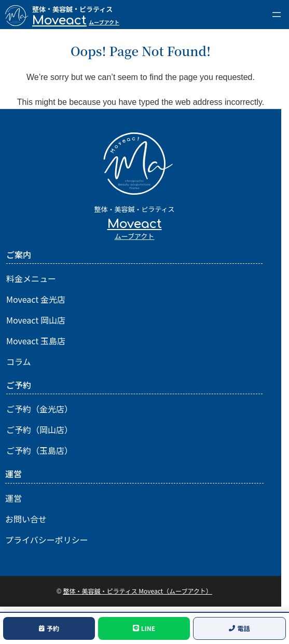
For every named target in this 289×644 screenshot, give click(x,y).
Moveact (59, 21)
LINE (144, 628)
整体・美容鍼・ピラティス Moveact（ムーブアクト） (137, 591)
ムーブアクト (104, 22)
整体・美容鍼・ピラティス (72, 9)
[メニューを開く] (277, 15)
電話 (239, 628)
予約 (49, 628)
